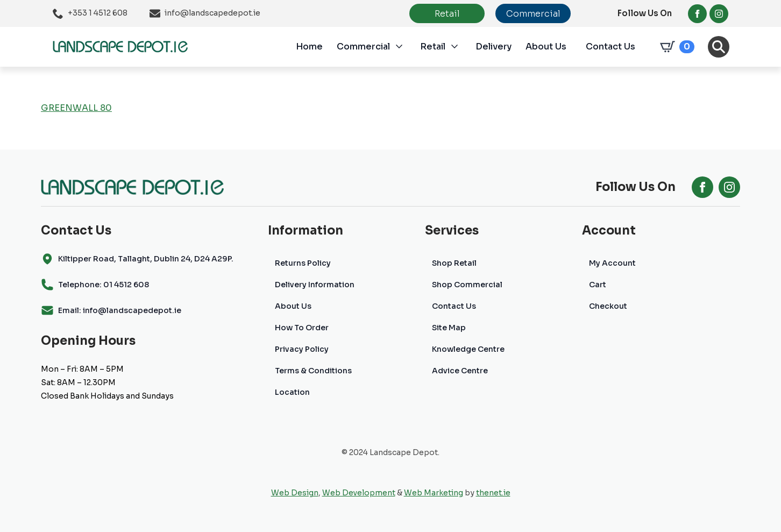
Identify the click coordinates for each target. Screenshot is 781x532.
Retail (433, 47)
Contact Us (610, 47)
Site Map (449, 328)
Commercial (363, 47)
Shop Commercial (467, 285)
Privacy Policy (302, 349)
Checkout (608, 306)
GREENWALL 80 (76, 108)
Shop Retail (454, 263)
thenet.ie (493, 493)
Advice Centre (460, 371)
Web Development (359, 493)
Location (292, 392)
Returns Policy (303, 263)
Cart (598, 285)
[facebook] (697, 14)
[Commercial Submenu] (405, 47)
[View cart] (675, 47)
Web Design (295, 493)
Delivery (494, 47)
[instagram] (719, 14)
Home (309, 47)
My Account (612, 263)
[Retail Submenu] (460, 47)
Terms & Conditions (313, 371)
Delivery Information (315, 285)
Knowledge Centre (468, 349)
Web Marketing (434, 493)
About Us (546, 47)
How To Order (302, 328)
